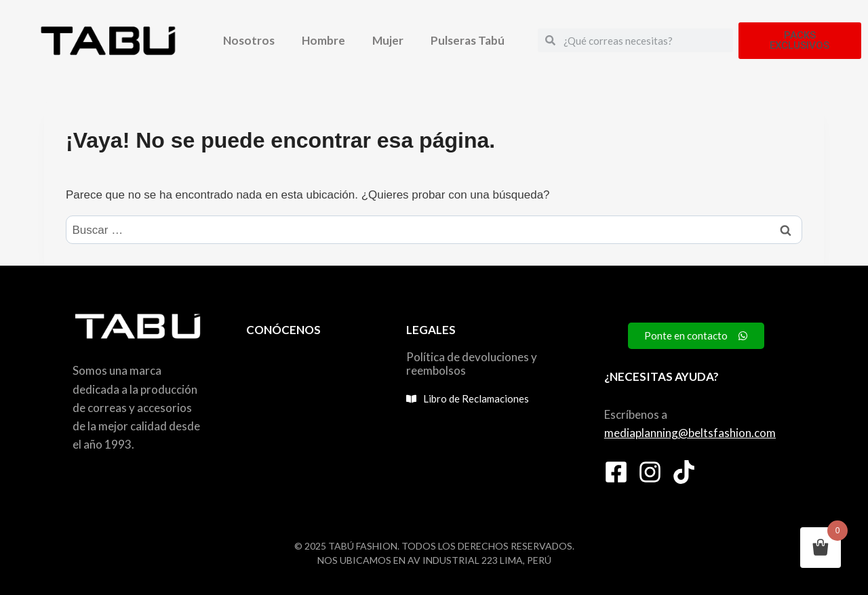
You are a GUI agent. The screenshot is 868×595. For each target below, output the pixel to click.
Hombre (323, 40)
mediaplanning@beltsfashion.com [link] (690, 433)
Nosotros (249, 40)
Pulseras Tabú (468, 40)
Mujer (388, 40)
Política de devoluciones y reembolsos (472, 364)
